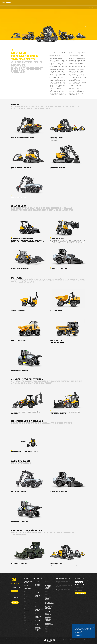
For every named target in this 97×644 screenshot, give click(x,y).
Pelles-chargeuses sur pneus (22, 137)
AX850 (36, 587)
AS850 (25, 626)
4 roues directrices (54, 140)
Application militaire (20, 563)
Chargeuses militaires (49, 622)
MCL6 (25, 617)
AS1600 (25, 631)
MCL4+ (25, 615)
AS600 (25, 623)
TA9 (35, 608)
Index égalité (83, 640)
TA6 (35, 606)
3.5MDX (36, 612)
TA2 (35, 599)
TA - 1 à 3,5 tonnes (18, 310)
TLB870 (47, 590)
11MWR (25, 593)
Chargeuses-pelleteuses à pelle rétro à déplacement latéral (65, 412)
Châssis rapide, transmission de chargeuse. (22, 169)
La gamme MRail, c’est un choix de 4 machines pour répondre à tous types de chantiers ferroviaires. (66, 565)
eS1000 (37, 581)
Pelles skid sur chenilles (21, 167)
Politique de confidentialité (69, 640)
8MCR (25, 600)
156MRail (47, 630)
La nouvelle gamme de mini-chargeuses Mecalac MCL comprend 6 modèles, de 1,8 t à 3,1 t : (29, 241)
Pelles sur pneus (56, 137)
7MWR (25, 590)
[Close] (93, 627)
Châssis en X (53, 169)
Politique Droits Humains (61, 641)
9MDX (36, 615)
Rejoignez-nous (77, 640)
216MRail (47, 631)
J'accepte (78, 635)
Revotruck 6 (38, 619)
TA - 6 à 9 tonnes (56, 310)
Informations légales (59, 640)
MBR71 (46, 601)
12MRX (26, 587)
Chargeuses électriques (59, 268)
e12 (24, 608)
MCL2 (25, 612)
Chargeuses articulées (20, 268)
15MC (25, 605)
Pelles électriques (19, 197)
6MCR (25, 598)
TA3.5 (35, 602)
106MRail (47, 626)
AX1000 (36, 588)
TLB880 (47, 591)
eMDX (37, 624)
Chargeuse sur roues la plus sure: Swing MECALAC (63, 582)
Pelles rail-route (56, 563)
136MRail (47, 628)
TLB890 (47, 593)
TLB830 (47, 581)
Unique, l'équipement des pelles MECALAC (63, 588)
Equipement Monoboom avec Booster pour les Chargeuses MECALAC (64, 586)
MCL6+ (25, 619)
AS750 (25, 625)
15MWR (25, 594)
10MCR (25, 601)
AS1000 (25, 629)
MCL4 (25, 614)
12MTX (26, 585)
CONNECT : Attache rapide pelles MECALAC (63, 590)
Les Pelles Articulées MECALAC (61, 584)
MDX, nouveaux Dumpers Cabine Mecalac (63, 592)
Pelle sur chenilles (57, 167)
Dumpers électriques (19, 370)
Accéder (14, 590)
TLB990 (47, 594)
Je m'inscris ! (80, 593)
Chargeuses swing (57, 239)
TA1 (35, 598)
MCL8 (25, 620)
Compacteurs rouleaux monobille (24, 452)
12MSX (26, 584)
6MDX (36, 613)
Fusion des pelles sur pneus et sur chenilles (60, 139)
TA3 (35, 601)
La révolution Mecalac (57, 342)
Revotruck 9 (38, 620)
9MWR (25, 591)
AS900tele (26, 628)
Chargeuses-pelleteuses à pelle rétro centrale (26, 412)
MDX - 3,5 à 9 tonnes (19, 340)
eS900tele (37, 583)
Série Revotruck (56, 340)
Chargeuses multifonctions (22, 239)
